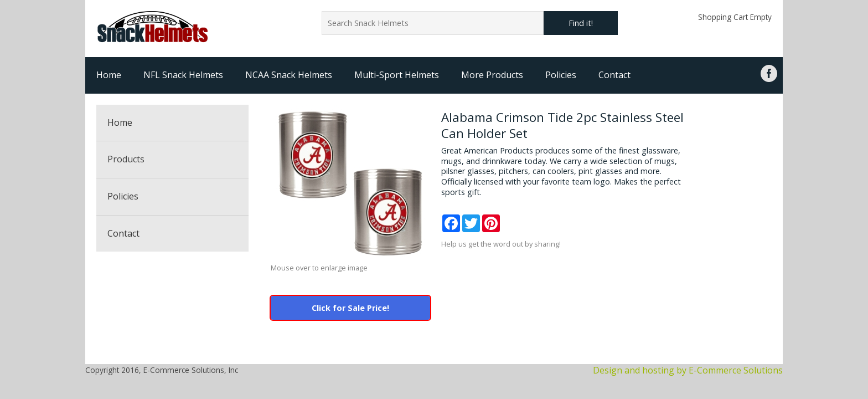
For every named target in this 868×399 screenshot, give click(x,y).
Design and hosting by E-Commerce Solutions (688, 370)
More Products (492, 75)
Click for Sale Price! (350, 308)
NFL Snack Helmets (183, 75)
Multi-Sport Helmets (397, 75)
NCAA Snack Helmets (289, 75)
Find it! (581, 23)
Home (109, 75)
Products (126, 159)
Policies (561, 75)
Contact (614, 75)
